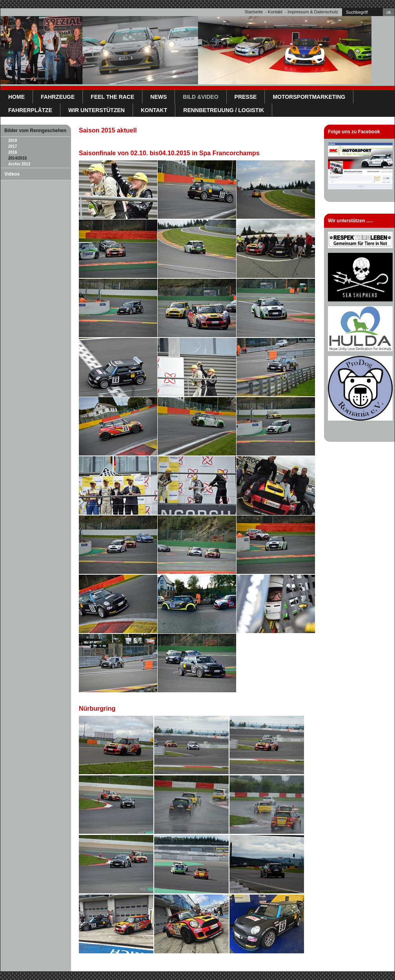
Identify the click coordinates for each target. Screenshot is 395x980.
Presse (246, 97)
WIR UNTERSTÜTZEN (96, 110)
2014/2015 (17, 158)
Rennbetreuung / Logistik (224, 110)
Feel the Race (112, 97)
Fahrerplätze (30, 110)
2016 (13, 152)
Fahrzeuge (58, 97)
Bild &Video (200, 97)
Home (16, 97)
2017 (13, 146)
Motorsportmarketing (309, 97)
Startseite (254, 12)
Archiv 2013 (19, 164)
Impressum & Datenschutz (313, 12)
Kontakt (275, 12)
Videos (12, 174)
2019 (13, 141)
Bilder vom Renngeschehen (35, 131)
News (158, 97)
